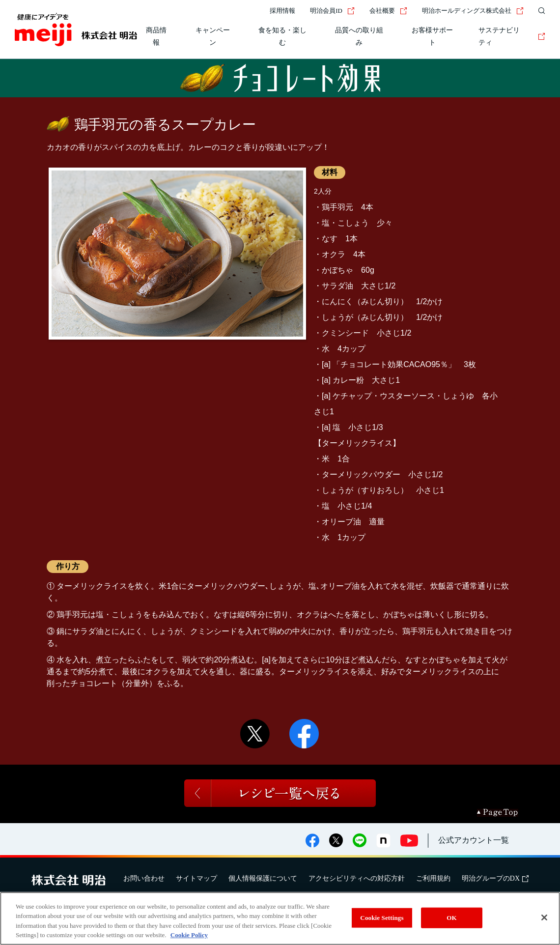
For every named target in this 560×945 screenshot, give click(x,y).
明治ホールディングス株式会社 (473, 11)
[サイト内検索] (539, 11)
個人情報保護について (263, 878)
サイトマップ (196, 878)
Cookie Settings (382, 918)
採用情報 (282, 11)
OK (451, 918)
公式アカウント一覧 (474, 840)
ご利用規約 (433, 878)
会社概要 (388, 11)
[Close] (544, 917)
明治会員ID (332, 11)
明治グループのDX (495, 878)
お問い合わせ (144, 878)
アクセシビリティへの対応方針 (357, 878)
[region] (280, 918)
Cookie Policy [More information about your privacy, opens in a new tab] (189, 935)
